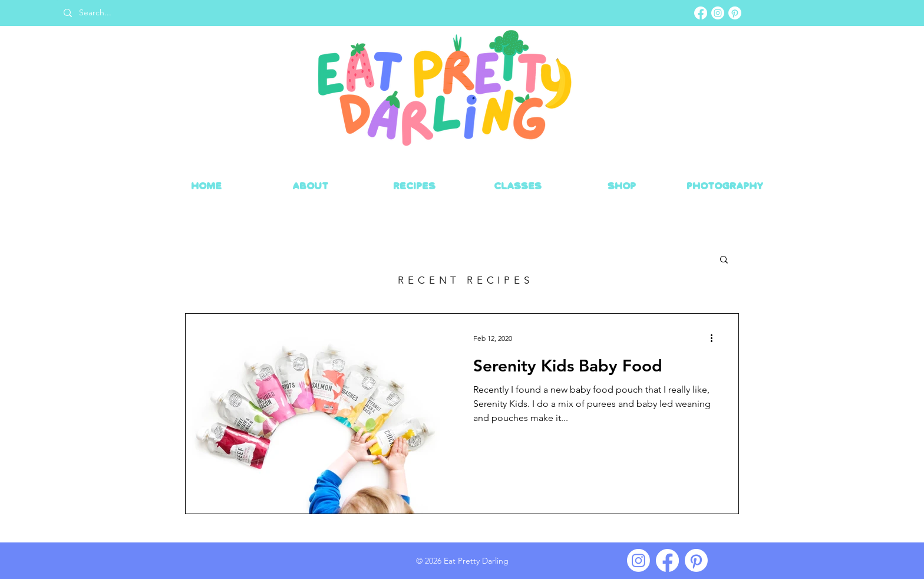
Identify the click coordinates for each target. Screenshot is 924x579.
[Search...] (261, 13)
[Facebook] (701, 13)
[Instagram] (718, 13)
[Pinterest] (735, 13)
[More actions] (715, 338)
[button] (724, 260)
